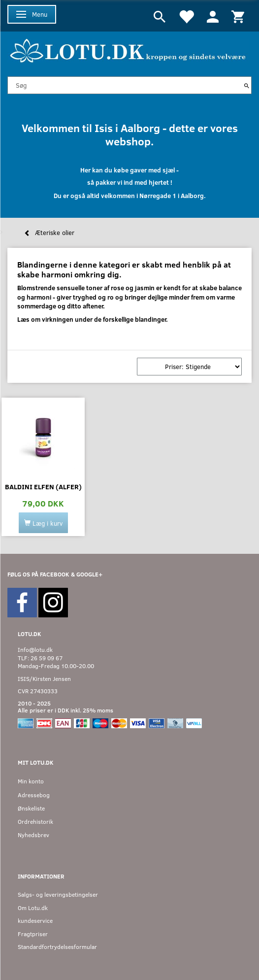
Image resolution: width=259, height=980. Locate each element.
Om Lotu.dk (33, 908)
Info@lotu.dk (35, 650)
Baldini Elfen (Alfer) (43, 487)
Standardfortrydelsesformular (57, 947)
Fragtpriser (33, 934)
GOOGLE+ (89, 574)
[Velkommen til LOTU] (128, 50)
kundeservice (35, 921)
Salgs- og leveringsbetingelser (58, 895)
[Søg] (247, 85)
